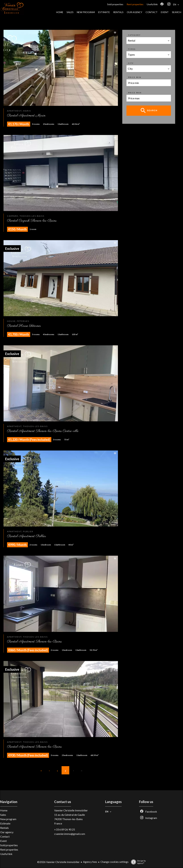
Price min (135, 77)
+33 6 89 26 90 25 (65, 829)
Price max (135, 93)
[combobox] (149, 41)
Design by (138, 862)
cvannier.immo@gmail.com (70, 834)
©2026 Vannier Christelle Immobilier (58, 862)
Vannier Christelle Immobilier (71, 810)
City (131, 63)
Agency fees (90, 862)
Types (132, 49)
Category (134, 35)
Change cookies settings (114, 862)
